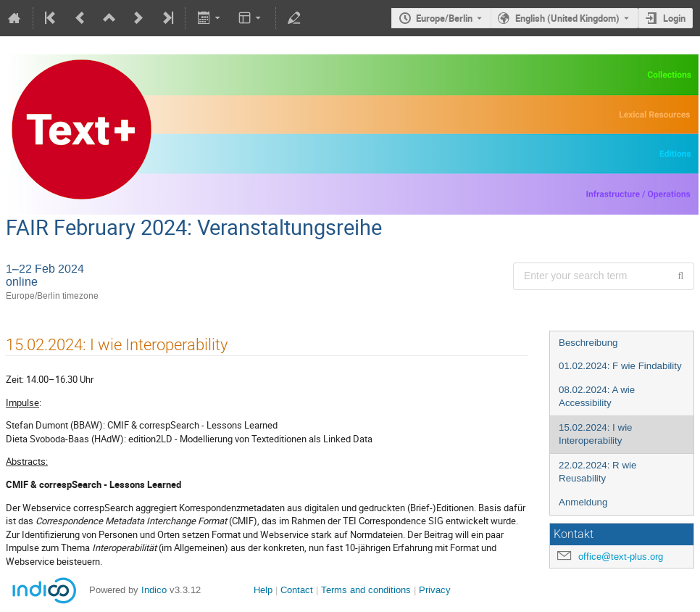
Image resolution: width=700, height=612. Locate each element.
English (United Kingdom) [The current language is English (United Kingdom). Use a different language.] (567, 18)
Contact (297, 590)
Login (674, 18)
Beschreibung (588, 343)
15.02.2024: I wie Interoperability (596, 434)
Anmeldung (583, 502)
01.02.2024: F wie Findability (620, 366)
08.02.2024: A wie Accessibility (597, 397)
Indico (154, 590)
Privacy (435, 590)
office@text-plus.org (621, 557)
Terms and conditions (366, 590)
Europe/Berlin (444, 18)
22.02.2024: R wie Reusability (597, 472)
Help (263, 590)
